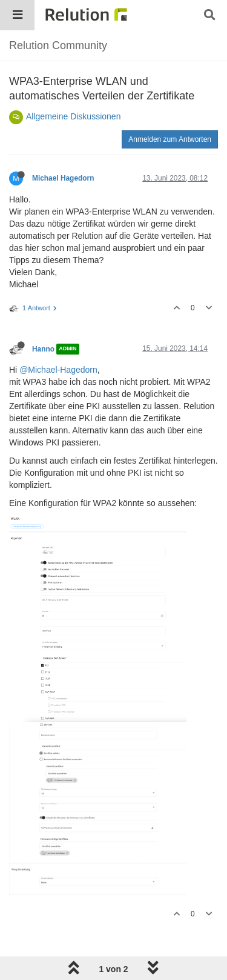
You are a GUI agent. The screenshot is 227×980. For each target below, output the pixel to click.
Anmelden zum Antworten (170, 139)
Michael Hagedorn (63, 178)
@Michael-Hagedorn (58, 370)
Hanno (43, 349)
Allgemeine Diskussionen (73, 116)
